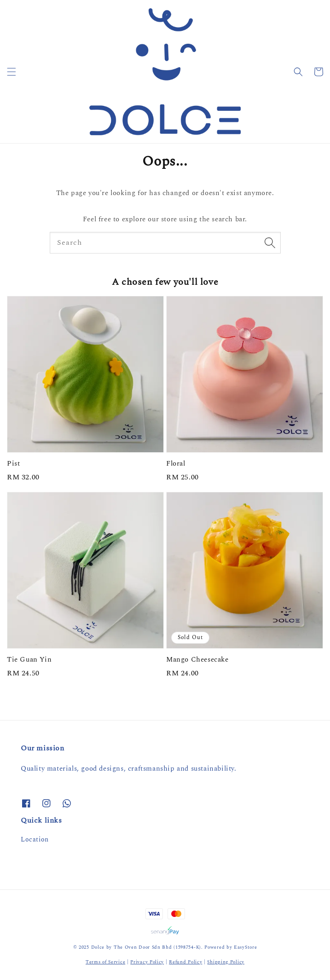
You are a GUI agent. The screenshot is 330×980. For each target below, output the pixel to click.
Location (35, 839)
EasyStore (245, 947)
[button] (12, 72)
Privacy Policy (147, 962)
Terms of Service (105, 962)
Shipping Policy (226, 962)
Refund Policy (185, 962)
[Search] (270, 242)
